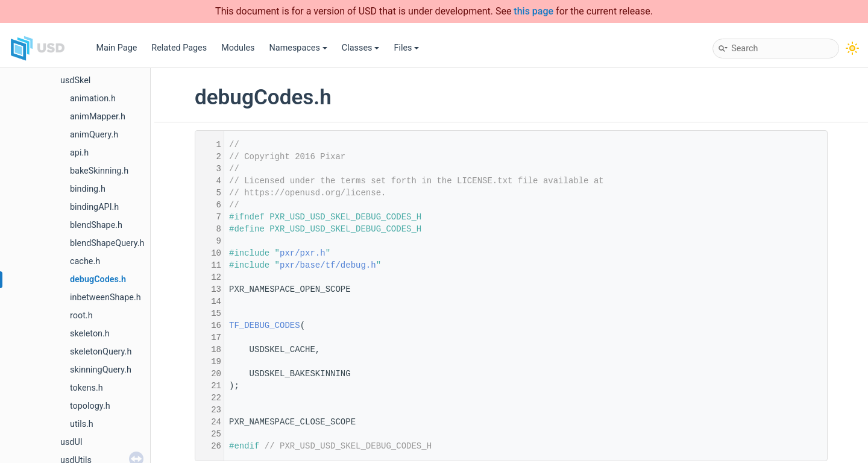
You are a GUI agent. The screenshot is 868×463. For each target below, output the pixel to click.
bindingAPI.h (94, 207)
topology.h (90, 406)
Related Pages (179, 48)
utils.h (82, 424)
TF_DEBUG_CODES (265, 326)
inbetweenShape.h (105, 298)
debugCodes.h (98, 279)
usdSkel (75, 80)
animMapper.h (98, 117)
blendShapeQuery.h (107, 243)
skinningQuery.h (101, 370)
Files (406, 48)
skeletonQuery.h (101, 352)
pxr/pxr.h (303, 253)
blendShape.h (96, 225)
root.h (81, 316)
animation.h (93, 99)
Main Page (116, 48)
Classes (361, 48)
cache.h (85, 261)
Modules (238, 48)
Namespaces (298, 48)
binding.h (88, 189)
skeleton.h (90, 334)
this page (533, 11)
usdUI (71, 442)
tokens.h (86, 388)
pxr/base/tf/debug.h (328, 265)
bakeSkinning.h (99, 171)
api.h (79, 153)
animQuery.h (94, 135)
